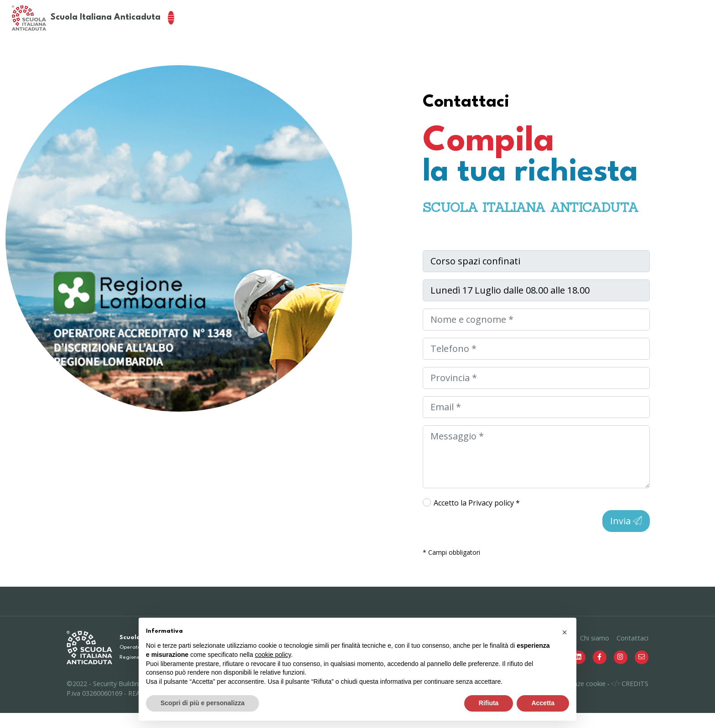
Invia (626, 536)
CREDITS (630, 699)
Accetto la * (477, 518)
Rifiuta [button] (489, 703)
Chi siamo (595, 653)
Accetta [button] (543, 703)
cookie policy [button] (273, 655)
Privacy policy (492, 518)
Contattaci (632, 653)
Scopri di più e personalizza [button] (202, 703)
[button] (565, 632)
